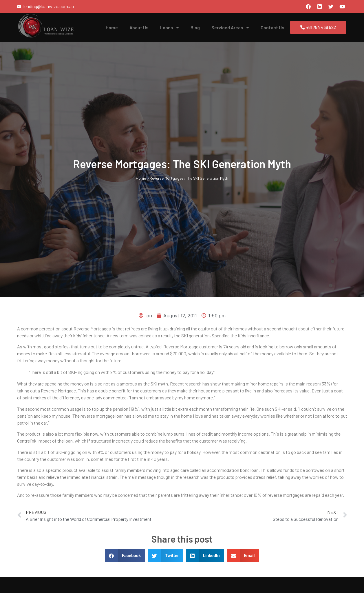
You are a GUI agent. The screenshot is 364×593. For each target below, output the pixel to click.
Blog (195, 27)
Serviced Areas (230, 28)
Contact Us (272, 27)
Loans (170, 28)
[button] (125, 556)
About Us (139, 27)
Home (112, 27)
